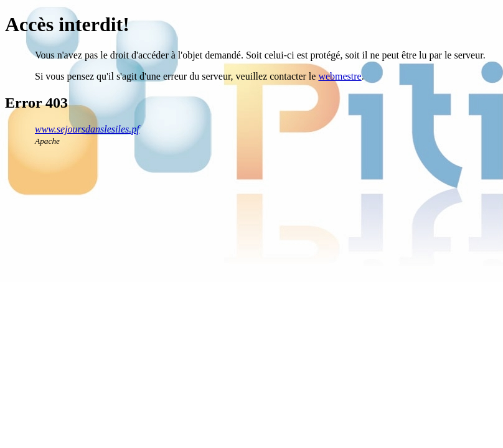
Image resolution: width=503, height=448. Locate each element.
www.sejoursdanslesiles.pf (87, 129)
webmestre (340, 76)
